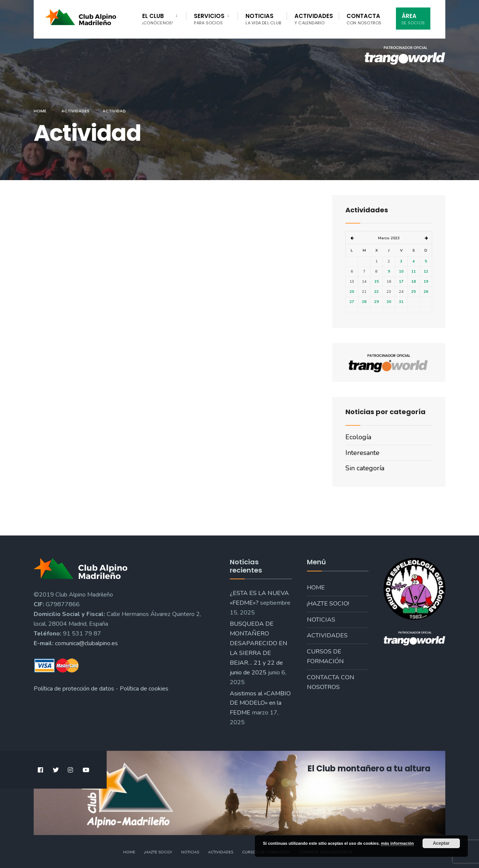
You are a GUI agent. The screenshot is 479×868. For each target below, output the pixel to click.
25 (414, 292)
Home (40, 111)
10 (401, 271)
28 (364, 302)
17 (401, 282)
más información (397, 843)
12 (426, 271)
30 (389, 302)
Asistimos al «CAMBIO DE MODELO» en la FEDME (260, 703)
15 (376, 282)
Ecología (358, 437)
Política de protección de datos (74, 689)
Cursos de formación (325, 656)
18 (414, 282)
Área (413, 19)
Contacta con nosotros (331, 682)
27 (352, 302)
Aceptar (441, 843)
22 (376, 292)
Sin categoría (365, 468)
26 (426, 292)
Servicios (209, 19)
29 (376, 302)
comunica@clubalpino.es (86, 643)
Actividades (314, 19)
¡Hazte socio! (328, 604)
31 (401, 302)
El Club (158, 19)
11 (414, 271)
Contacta (364, 19)
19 (426, 282)
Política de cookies (144, 689)
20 (352, 292)
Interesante (362, 453)
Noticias (263, 19)
